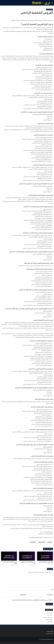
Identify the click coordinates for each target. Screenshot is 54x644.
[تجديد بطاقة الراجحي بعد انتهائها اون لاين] (27, 556)
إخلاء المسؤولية (50, 631)
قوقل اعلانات (49, 622)
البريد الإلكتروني (50, 595)
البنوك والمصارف (49, 10)
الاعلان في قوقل (49, 620)
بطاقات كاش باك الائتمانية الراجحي (46, 562)
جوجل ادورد (50, 615)
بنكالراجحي (32, 542)
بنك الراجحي (41, 542)
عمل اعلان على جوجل (48, 617)
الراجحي (49, 542)
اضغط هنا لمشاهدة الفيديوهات (36, 537)
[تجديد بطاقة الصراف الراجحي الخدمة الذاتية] (9, 556)
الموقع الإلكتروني (23, 595)
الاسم (52, 589)
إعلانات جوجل (49, 613)
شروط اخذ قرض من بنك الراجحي (46, 534)
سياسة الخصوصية (49, 633)
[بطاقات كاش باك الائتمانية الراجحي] (45, 556)
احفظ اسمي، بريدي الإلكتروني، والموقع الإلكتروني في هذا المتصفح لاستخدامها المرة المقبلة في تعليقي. (32, 600)
